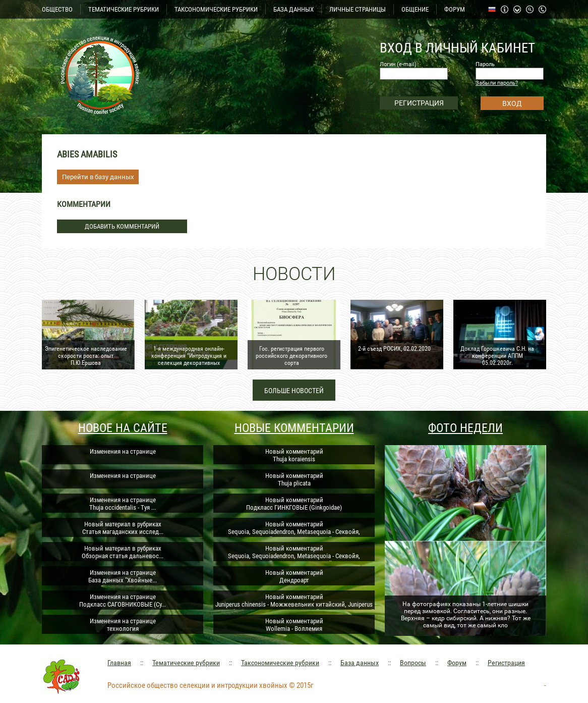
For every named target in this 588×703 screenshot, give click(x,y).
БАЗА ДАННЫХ (293, 9)
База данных (360, 663)
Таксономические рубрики (280, 663)
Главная (119, 663)
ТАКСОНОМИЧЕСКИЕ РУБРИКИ (216, 9)
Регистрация (506, 663)
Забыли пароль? (497, 83)
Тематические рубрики (186, 663)
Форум (457, 663)
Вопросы (413, 663)
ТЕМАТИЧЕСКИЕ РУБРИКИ (124, 9)
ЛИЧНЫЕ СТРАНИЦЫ (358, 9)
